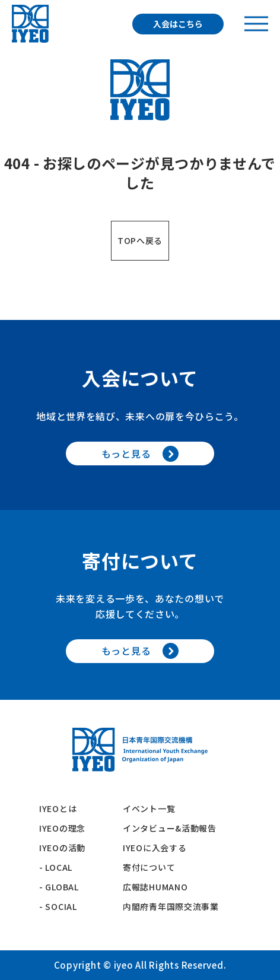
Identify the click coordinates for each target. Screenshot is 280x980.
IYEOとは (58, 808)
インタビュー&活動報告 (170, 828)
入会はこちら (178, 24)
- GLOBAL (59, 887)
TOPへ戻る (140, 240)
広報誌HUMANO (155, 887)
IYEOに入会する (159, 848)
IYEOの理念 (62, 828)
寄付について (153, 867)
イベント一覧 (149, 808)
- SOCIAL (58, 906)
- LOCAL (56, 867)
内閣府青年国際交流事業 (171, 906)
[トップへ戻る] (30, 24)
